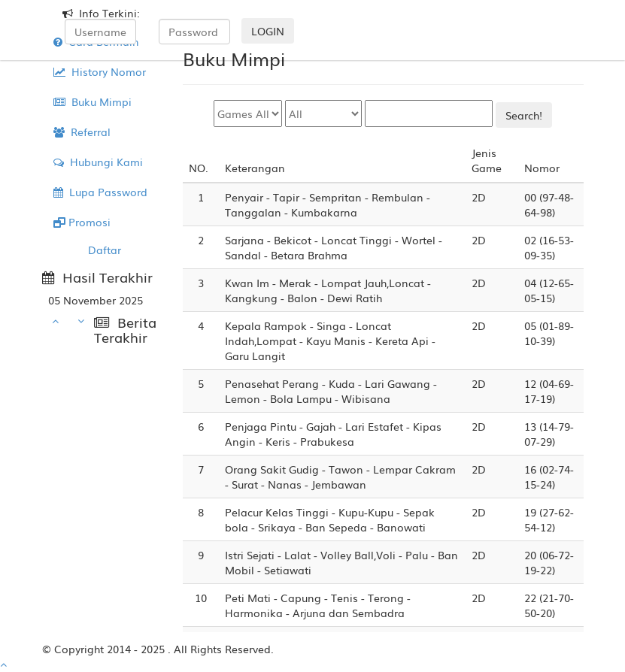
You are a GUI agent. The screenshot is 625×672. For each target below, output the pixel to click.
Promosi (82, 222)
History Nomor (100, 71)
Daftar (105, 250)
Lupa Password (100, 192)
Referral (82, 132)
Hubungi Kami (98, 162)
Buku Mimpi (93, 101)
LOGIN (268, 31)
